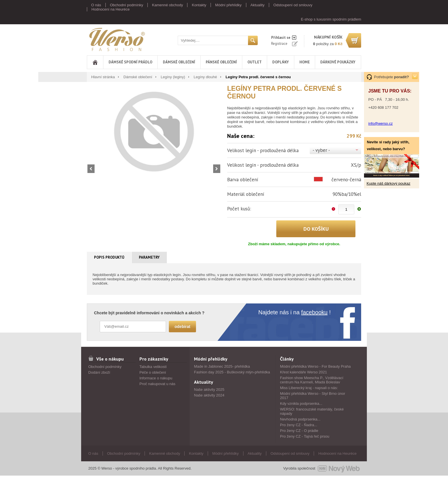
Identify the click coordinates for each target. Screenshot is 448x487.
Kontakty (199, 5)
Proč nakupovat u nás (157, 384)
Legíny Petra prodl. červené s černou (258, 77)
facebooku (314, 312)
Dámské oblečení (179, 62)
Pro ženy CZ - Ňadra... (299, 425)
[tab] (109, 257)
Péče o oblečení (153, 372)
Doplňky (281, 62)
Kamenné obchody (167, 5)
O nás (96, 5)
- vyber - (321, 150)
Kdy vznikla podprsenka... (301, 404)
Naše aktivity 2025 (209, 390)
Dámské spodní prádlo (130, 62)
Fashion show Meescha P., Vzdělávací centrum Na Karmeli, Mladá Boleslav (312, 380)
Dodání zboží (99, 372)
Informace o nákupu (156, 378)
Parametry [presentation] (149, 257)
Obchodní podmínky (127, 5)
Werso (117, 39)
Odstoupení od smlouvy (293, 5)
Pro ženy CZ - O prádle (299, 431)
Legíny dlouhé (205, 77)
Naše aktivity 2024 (209, 395)
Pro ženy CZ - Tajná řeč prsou (305, 436)
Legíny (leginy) (173, 77)
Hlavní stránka (103, 77)
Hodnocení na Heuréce (111, 9)
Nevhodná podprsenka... (300, 419)
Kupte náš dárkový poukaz (388, 183)
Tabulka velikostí (153, 367)
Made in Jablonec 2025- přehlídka (222, 366)
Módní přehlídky (228, 5)
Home (305, 62)
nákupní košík (328, 37)
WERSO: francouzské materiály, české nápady (312, 411)
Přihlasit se (281, 38)
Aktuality (258, 5)
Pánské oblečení (221, 62)
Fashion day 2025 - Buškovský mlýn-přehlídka (232, 372)
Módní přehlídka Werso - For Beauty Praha (315, 366)
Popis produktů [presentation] (109, 257)
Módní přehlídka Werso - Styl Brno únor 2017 (313, 396)
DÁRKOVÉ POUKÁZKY (338, 62)
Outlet (255, 62)
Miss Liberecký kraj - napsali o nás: (309, 388)
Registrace (279, 44)
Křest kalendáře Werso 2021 (304, 372)
